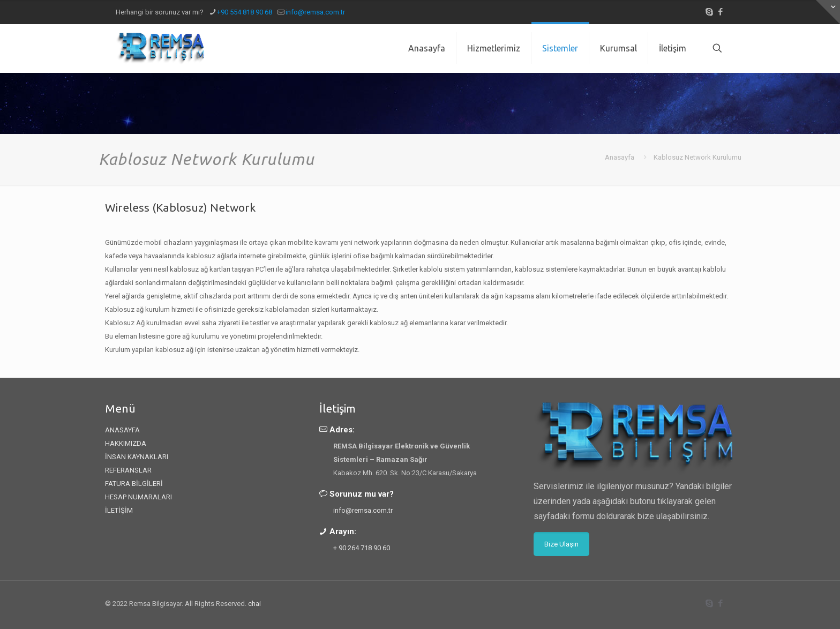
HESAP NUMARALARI (138, 497)
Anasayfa (620, 157)
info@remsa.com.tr (363, 510)
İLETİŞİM (119, 510)
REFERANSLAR (128, 470)
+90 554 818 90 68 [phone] (245, 12)
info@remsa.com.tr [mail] (315, 12)
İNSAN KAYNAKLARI (137, 457)
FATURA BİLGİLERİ (134, 484)
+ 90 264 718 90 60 (362, 548)
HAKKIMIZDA (126, 443)
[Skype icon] (709, 12)
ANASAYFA (122, 430)
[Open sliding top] (828, 12)
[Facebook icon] (720, 12)
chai (254, 604)
